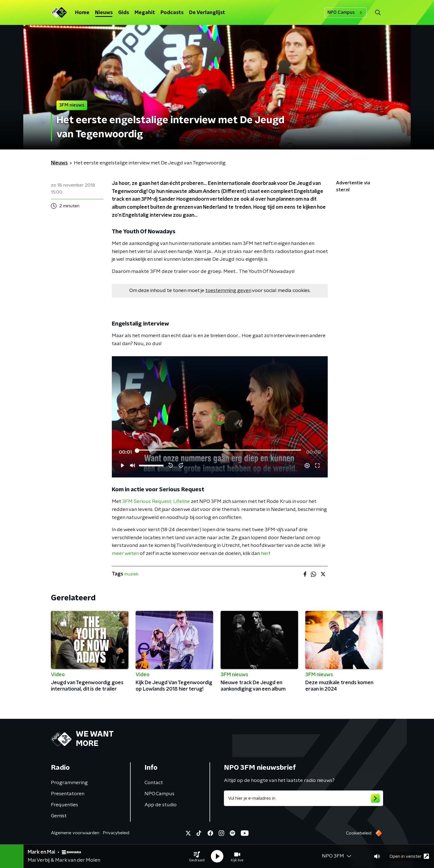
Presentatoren (68, 794)
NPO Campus (346, 12)
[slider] (219, 451)
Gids (124, 13)
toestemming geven (228, 291)
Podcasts (172, 13)
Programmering (69, 783)
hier (265, 554)
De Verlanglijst (207, 13)
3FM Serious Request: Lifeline (156, 502)
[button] (197, 856)
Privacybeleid (116, 833)
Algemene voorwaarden (75, 833)
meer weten (125, 554)
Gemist (59, 816)
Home (82, 13)
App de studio (161, 805)
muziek (131, 574)
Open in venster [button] (409, 856)
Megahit (145, 13)
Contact (154, 783)
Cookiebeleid (359, 833)
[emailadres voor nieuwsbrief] (303, 798)
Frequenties (64, 805)
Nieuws (104, 13)
